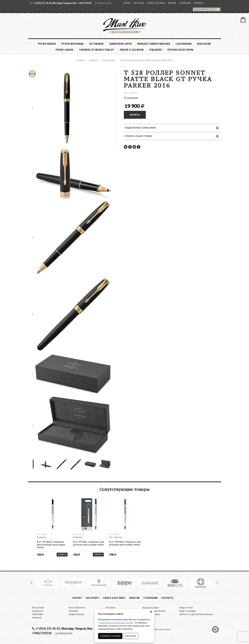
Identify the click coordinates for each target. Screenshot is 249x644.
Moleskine (204, 44)
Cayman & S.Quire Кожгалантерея (196, 614)
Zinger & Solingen (132, 50)
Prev (32, 583)
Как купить (139, 3)
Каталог (127, 3)
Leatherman (184, 44)
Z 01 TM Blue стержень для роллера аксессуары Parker (125, 543)
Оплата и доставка (156, 3)
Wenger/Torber (186, 608)
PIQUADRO (156, 50)
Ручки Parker (47, 44)
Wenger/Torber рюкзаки (154, 44)
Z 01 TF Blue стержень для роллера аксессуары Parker (89, 543)
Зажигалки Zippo (121, 44)
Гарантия (172, 3)
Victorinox (96, 44)
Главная (81, 60)
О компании (185, 3)
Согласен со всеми (110, 636)
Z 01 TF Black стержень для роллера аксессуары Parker (51, 545)
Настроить (131, 636)
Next (217, 583)
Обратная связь (103, 3)
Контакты (198, 3)
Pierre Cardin (64, 50)
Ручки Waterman (72, 44)
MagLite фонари (76, 614)
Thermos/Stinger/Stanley (97, 50)
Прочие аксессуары (180, 50)
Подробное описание (172, 128)
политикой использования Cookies (117, 623)
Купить (135, 115)
